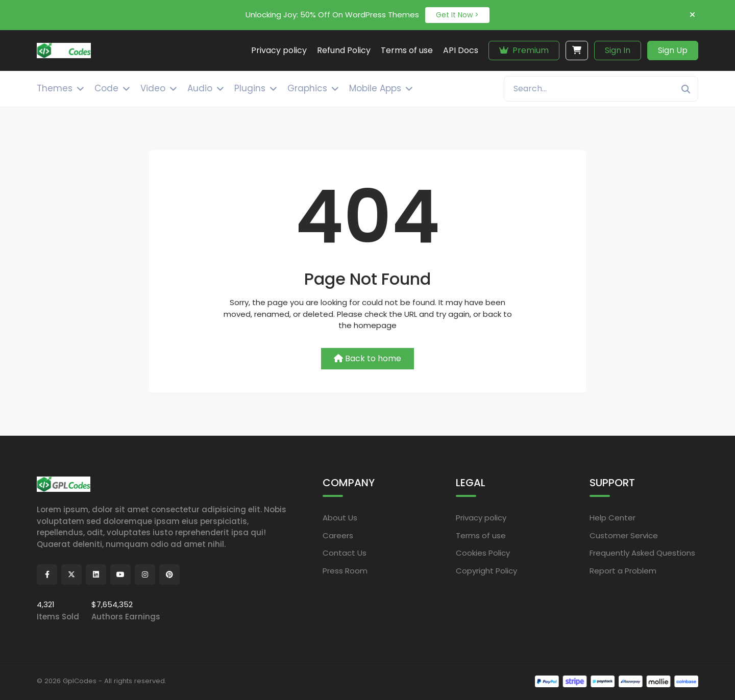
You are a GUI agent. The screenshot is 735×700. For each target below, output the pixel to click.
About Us (340, 518)
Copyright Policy (486, 570)
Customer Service (624, 535)
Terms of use (481, 535)
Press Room (345, 570)
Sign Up (673, 50)
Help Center (612, 518)
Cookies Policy (483, 553)
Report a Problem (623, 570)
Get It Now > (457, 15)
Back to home (367, 358)
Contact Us (345, 553)
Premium (524, 50)
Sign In (618, 50)
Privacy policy (481, 518)
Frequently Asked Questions (642, 553)
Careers (338, 535)
